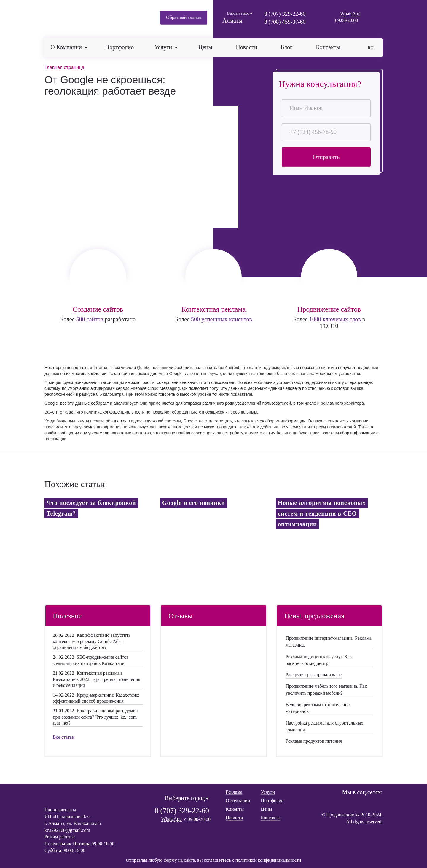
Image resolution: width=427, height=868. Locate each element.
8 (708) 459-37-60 (285, 22)
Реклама (234, 792)
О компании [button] (69, 47)
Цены (205, 47)
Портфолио (120, 47)
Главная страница (64, 67)
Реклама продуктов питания (314, 740)
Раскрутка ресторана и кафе (314, 674)
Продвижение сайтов (329, 308)
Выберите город (187, 798)
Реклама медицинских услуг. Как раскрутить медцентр (319, 659)
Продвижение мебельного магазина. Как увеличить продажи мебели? (326, 689)
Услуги (268, 792)
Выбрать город (240, 13)
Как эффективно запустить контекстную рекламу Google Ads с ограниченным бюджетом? (92, 641)
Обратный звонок (184, 17)
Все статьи (64, 737)
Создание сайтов (98, 308)
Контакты (328, 47)
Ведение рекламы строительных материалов (318, 707)
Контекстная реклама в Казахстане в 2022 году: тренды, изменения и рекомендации (97, 679)
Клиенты (235, 809)
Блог (287, 47)
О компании (238, 800)
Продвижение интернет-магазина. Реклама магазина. (329, 641)
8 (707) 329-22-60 (285, 14)
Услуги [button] (166, 47)
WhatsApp (350, 13)
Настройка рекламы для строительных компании (324, 726)
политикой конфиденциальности (268, 860)
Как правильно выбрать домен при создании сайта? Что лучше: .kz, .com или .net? (95, 717)
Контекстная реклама (213, 308)
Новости (247, 47)
